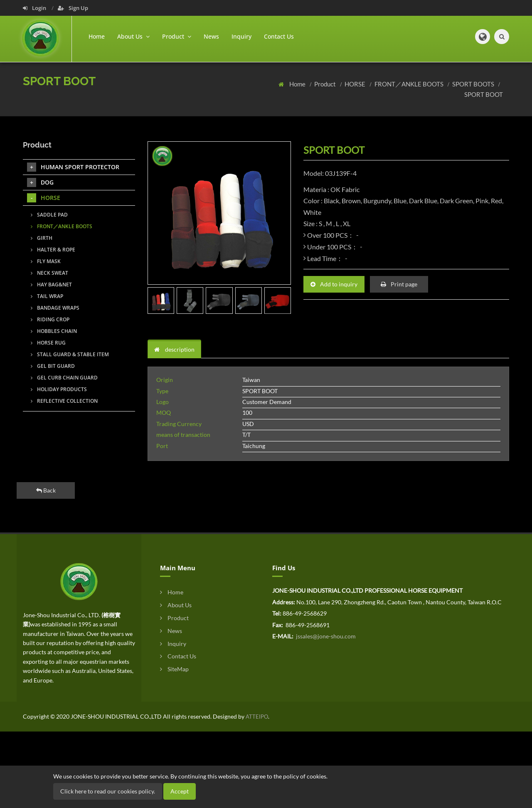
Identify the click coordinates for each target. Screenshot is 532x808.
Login (35, 8)
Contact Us (279, 36)
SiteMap (174, 669)
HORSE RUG (48, 343)
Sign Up (73, 8)
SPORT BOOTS (474, 84)
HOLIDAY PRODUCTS (59, 389)
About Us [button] (133, 36)
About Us (176, 605)
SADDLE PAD (49, 215)
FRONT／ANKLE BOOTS (410, 84)
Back (46, 490)
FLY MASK (46, 261)
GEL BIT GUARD (53, 366)
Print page (399, 284)
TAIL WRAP (47, 296)
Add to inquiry (334, 284)
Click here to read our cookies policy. (108, 791)
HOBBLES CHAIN (54, 331)
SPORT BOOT (484, 94)
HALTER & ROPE (53, 250)
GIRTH (42, 238)
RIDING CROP (50, 319)
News (211, 36)
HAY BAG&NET (51, 285)
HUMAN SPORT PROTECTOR (73, 167)
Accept (180, 791)
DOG (40, 182)
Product (326, 84)
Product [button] (177, 36)
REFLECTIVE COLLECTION (64, 401)
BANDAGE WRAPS (55, 308)
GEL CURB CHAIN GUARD (64, 378)
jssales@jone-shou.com (325, 636)
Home (97, 36)
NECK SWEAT (49, 273)
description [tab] (174, 349)
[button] (483, 37)
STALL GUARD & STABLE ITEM (70, 354)
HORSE (356, 84)
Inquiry (241, 36)
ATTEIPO (256, 717)
